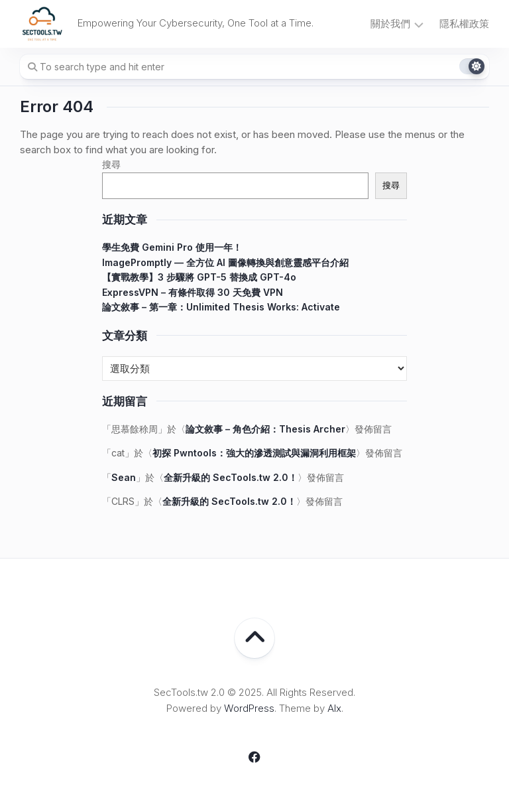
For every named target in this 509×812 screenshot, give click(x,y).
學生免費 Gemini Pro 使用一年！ (172, 247)
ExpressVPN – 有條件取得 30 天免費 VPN (193, 292)
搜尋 (111, 164)
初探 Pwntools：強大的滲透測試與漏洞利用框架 (254, 453)
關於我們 (390, 24)
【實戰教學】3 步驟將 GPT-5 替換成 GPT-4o (199, 277)
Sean (124, 477)
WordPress (249, 708)
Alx (334, 708)
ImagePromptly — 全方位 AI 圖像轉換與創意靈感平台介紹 (225, 262)
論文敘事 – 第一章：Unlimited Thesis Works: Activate (221, 307)
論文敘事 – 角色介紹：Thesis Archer (265, 429)
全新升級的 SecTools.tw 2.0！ (231, 477)
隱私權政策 (464, 24)
